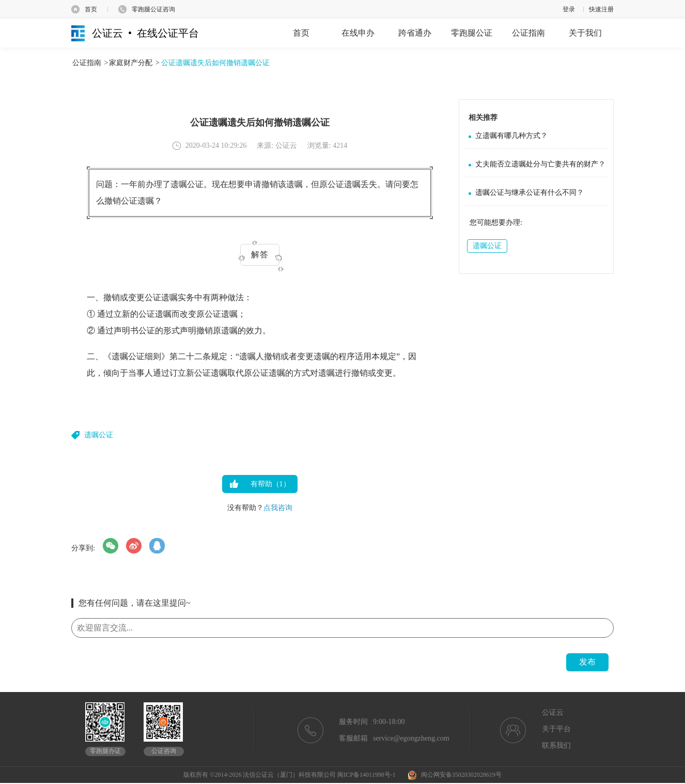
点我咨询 (278, 508)
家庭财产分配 (131, 63)
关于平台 (556, 729)
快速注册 (601, 9)
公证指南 (87, 63)
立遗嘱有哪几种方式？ (511, 136)
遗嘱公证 (99, 435)
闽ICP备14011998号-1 (366, 775)
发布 (587, 662)
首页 (91, 9)
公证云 (553, 712)
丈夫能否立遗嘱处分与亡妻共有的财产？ (540, 164)
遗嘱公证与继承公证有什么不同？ (530, 193)
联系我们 (556, 745)
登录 (569, 9)
